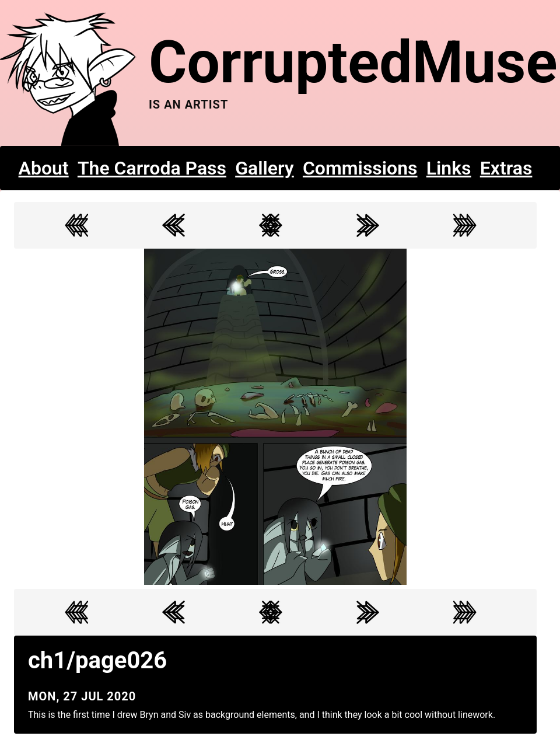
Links (449, 168)
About (44, 168)
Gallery (265, 168)
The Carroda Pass (152, 168)
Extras (506, 168)
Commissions (360, 168)
